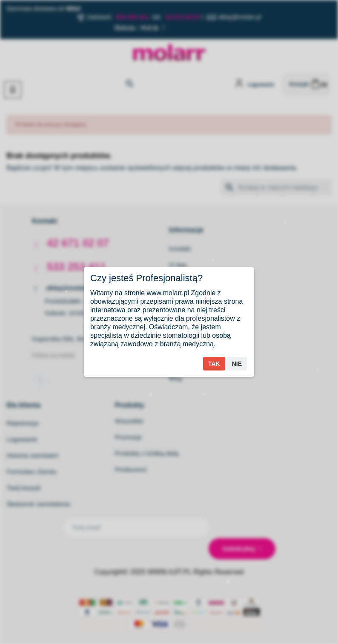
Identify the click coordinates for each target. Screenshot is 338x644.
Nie (237, 364)
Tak (214, 364)
